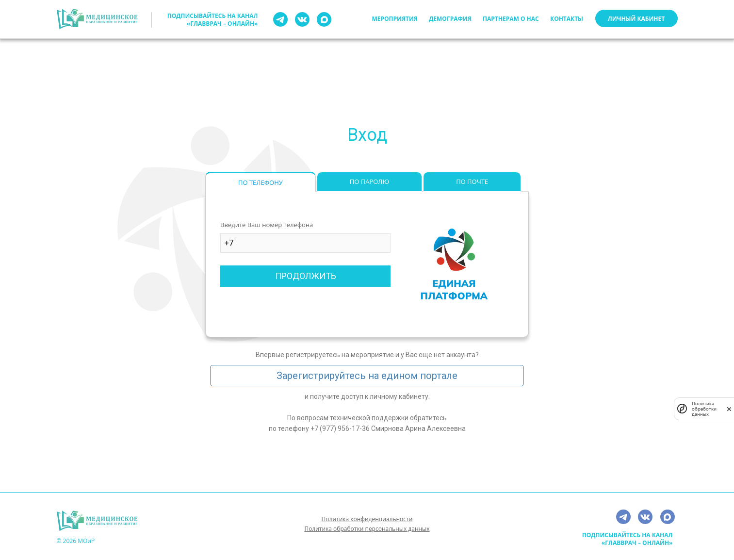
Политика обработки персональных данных (367, 529)
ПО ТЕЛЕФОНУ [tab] (261, 182)
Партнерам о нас (511, 19)
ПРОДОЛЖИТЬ (306, 276)
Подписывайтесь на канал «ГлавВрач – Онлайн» (213, 20)
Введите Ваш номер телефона (267, 225)
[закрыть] (729, 409)
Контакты (567, 19)
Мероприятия (395, 19)
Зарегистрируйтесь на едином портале (367, 376)
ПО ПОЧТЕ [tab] (472, 181)
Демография (450, 19)
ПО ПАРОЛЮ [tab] (369, 181)
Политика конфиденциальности (367, 519)
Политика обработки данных (704, 409)
